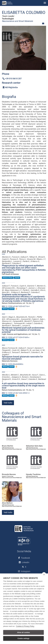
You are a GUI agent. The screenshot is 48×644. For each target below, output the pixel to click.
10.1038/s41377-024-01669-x (16, 337)
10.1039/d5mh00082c (13, 364)
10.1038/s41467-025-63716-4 (16, 306)
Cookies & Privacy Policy (25, 626)
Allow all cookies (23, 632)
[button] (43, 24)
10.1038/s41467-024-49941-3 (16, 393)
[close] (44, 574)
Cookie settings (23, 638)
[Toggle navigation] (45, 3)
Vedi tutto (8, 403)
